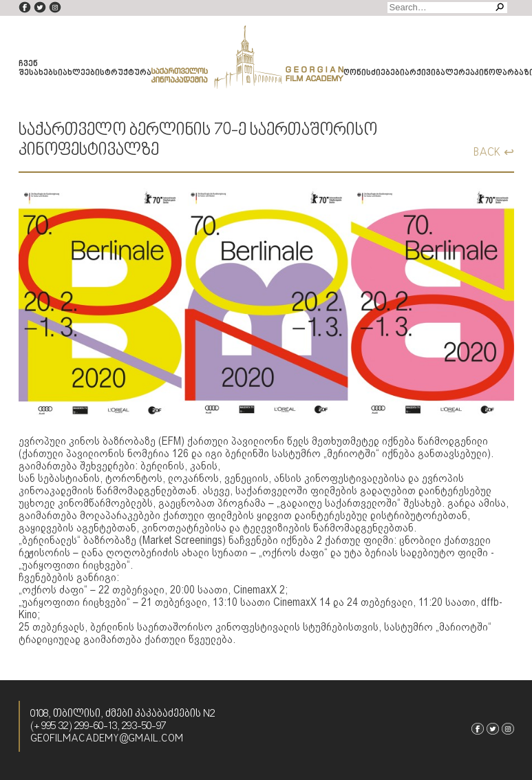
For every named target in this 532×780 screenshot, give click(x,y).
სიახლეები (76, 73)
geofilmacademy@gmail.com (107, 739)
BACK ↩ (494, 152)
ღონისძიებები (374, 73)
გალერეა (455, 73)
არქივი (420, 73)
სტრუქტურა (126, 73)
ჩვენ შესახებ (36, 69)
